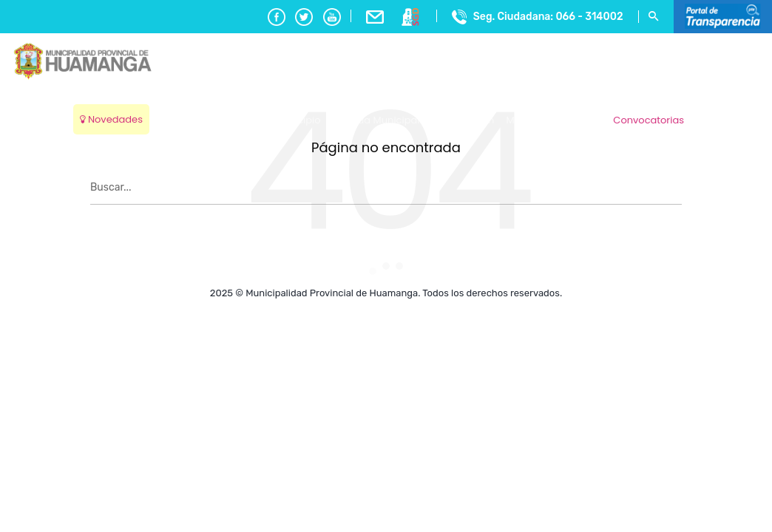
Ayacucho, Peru (725, 110)
